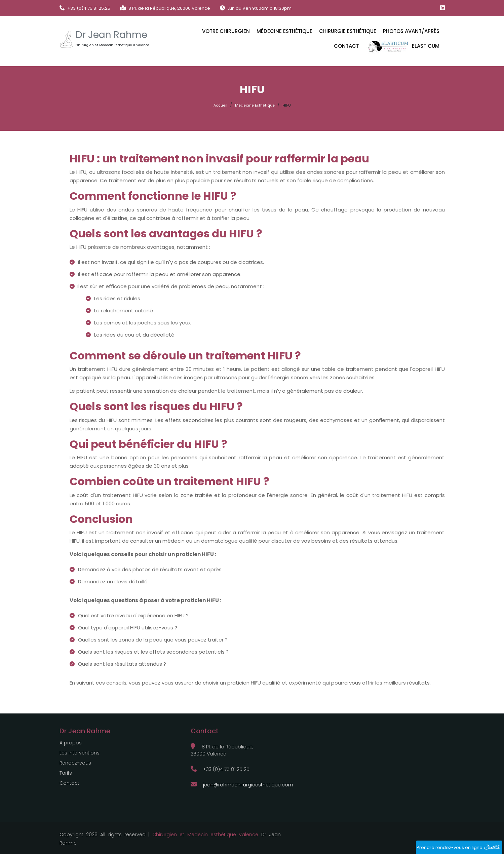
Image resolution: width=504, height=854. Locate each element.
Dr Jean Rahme (111, 35)
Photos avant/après (411, 31)
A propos (71, 743)
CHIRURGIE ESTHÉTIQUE (348, 31)
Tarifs (66, 773)
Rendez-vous (75, 763)
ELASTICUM (403, 46)
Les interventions (80, 753)
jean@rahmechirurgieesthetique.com (242, 785)
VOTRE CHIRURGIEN (226, 31)
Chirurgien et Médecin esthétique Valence (205, 834)
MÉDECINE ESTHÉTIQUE (284, 31)
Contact (346, 46)
